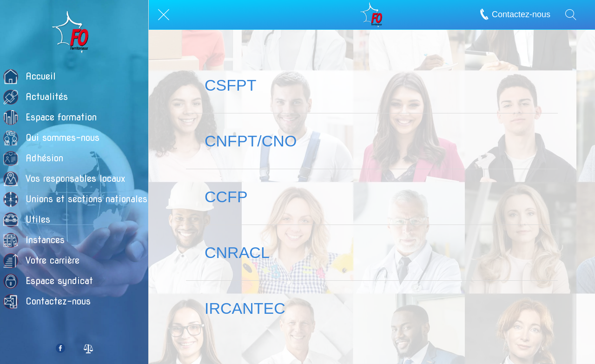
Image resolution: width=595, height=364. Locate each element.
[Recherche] (571, 15)
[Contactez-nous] (519, 14)
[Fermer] (164, 15)
